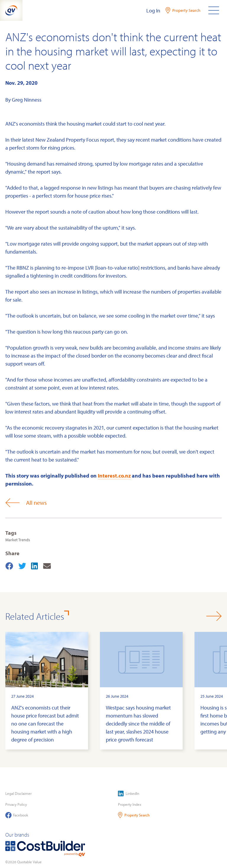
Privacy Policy (16, 804)
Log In (153, 11)
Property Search (134, 815)
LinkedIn (129, 793)
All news (26, 503)
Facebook (17, 815)
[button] (214, 616)
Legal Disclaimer (18, 793)
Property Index (130, 804)
